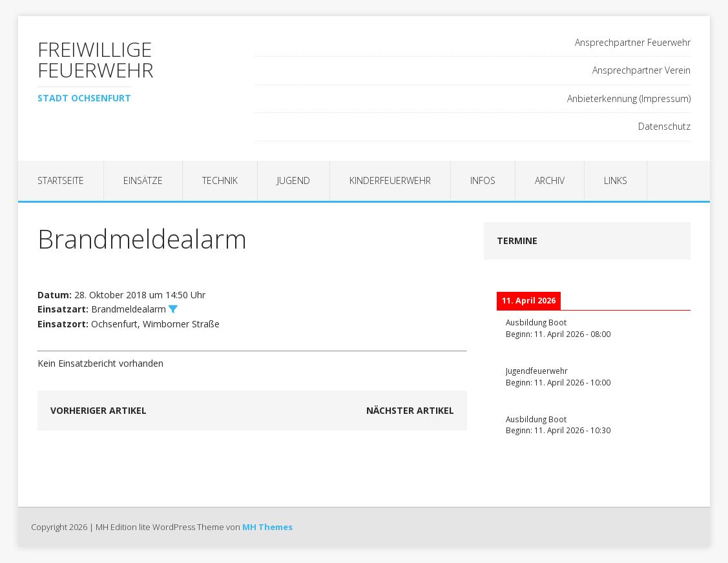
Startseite (61, 180)
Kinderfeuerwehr (390, 180)
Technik (220, 180)
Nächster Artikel (410, 410)
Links (616, 180)
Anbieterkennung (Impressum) (629, 98)
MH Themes (267, 527)
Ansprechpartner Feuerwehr (633, 42)
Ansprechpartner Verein (641, 70)
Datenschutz (664, 126)
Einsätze (143, 180)
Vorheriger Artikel (99, 410)
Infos (483, 180)
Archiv (550, 180)
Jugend (294, 180)
